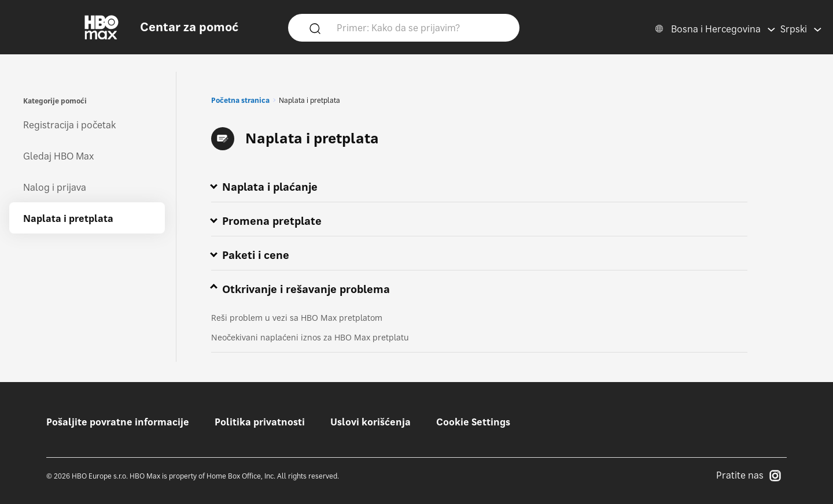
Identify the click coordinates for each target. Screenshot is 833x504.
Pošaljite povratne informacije (118, 422)
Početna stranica (240, 100)
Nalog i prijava (55, 187)
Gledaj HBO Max (58, 156)
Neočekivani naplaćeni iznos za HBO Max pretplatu (310, 337)
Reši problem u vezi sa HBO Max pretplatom (297, 318)
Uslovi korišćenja (371, 422)
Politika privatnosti (260, 422)
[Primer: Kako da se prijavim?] (421, 27)
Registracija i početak (69, 125)
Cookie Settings (473, 422)
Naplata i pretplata (68, 218)
